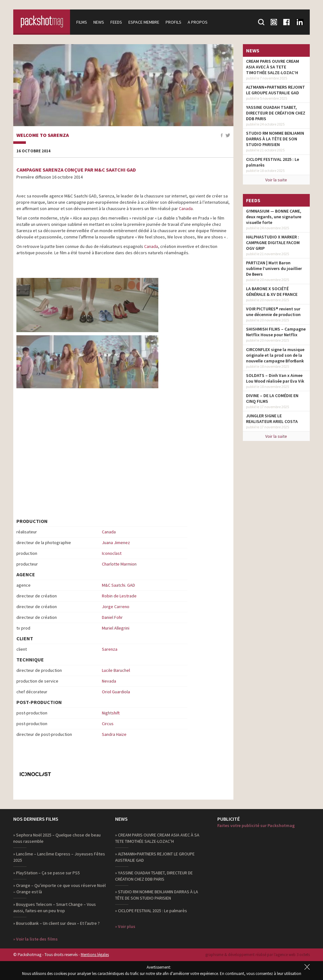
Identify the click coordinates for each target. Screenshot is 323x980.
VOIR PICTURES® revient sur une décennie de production (273, 312)
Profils (173, 22)
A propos (198, 22)
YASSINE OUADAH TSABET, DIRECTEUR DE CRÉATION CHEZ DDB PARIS (276, 113)
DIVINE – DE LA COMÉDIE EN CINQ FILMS (272, 398)
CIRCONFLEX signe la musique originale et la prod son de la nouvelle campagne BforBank (275, 355)
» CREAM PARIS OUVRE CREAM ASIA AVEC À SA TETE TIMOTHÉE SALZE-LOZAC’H (157, 838)
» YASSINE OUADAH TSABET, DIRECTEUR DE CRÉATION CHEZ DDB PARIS (154, 876)
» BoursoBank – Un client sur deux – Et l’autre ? (56, 923)
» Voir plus (125, 926)
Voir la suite (276, 180)
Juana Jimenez (116, 543)
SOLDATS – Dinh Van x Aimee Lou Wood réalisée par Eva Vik (275, 378)
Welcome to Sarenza (43, 135)
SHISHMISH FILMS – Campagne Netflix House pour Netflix (276, 332)
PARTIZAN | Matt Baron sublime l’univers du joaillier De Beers (274, 268)
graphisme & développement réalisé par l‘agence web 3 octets (258, 955)
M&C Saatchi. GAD (118, 585)
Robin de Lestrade (119, 596)
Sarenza (110, 649)
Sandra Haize (114, 734)
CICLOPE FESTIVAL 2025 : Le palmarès (273, 162)
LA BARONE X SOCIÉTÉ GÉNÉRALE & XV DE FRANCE (272, 291)
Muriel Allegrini (116, 628)
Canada (186, 208)
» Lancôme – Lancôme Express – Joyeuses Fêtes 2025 (59, 857)
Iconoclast (112, 553)
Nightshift (111, 713)
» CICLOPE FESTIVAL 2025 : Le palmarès (151, 911)
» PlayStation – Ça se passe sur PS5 (47, 873)
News (99, 22)
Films (82, 22)
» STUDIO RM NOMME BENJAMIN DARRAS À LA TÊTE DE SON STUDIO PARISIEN (157, 895)
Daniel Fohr (112, 617)
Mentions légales (95, 955)
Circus (108, 724)
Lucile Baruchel (116, 670)
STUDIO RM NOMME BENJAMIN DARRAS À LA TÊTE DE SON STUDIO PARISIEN (275, 139)
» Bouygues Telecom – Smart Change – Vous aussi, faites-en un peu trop (55, 907)
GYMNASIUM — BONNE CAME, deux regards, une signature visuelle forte (274, 217)
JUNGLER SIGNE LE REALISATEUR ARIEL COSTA (272, 419)
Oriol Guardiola (116, 692)
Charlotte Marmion (119, 564)
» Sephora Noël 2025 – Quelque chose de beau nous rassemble (57, 838)
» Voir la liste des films (35, 939)
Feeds (116, 22)
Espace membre (144, 22)
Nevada (109, 681)
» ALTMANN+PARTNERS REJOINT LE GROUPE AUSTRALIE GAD (155, 857)
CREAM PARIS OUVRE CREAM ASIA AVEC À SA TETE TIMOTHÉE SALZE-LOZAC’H (273, 67)
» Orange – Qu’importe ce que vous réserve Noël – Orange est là (59, 889)
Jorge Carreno (116, 607)
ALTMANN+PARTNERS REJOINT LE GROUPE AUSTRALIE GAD (276, 90)
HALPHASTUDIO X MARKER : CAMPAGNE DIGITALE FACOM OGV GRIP (273, 243)
